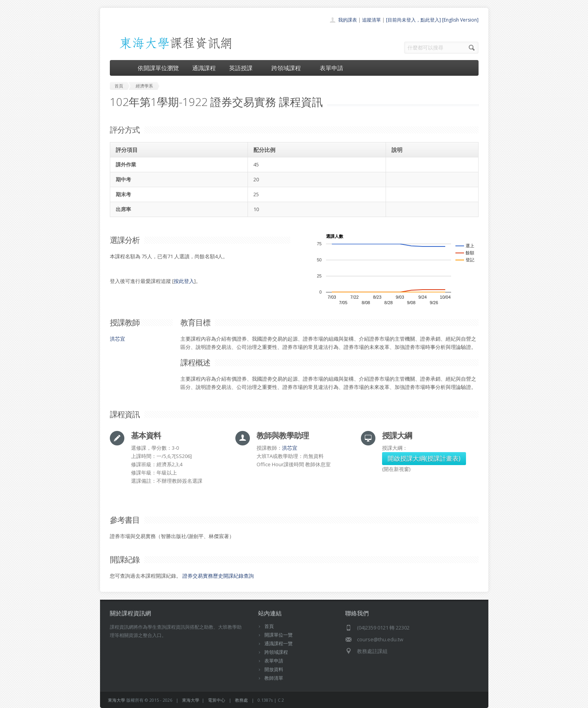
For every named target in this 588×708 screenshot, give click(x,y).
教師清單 (274, 678)
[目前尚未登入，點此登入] (413, 20)
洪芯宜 (117, 339)
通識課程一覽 (279, 643)
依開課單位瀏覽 (158, 68)
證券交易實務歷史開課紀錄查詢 (218, 576)
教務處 (241, 700)
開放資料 (274, 669)
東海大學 (117, 700)
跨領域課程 (289, 68)
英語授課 (244, 68)
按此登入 (184, 281)
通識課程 (204, 68)
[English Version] (460, 20)
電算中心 (217, 700)
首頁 (269, 626)
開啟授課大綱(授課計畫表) (424, 458)
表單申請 (331, 68)
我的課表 (348, 20)
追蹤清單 (371, 20)
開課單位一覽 (279, 635)
